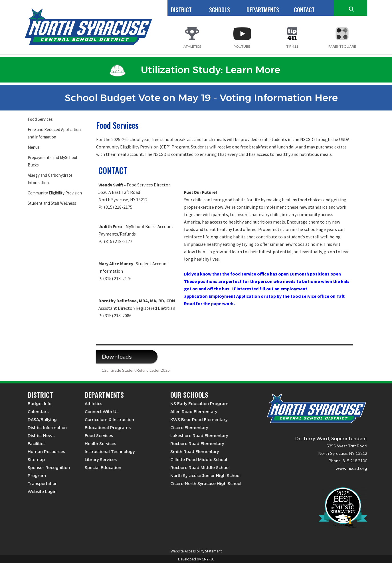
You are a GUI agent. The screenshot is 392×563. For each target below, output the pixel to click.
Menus (34, 147)
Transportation (43, 484)
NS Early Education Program (199, 404)
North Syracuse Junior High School (205, 476)
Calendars (38, 412)
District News (41, 436)
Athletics (93, 404)
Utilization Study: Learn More (195, 70)
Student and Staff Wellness (52, 203)
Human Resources (46, 452)
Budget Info (40, 404)
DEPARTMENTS (263, 10)
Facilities (37, 444)
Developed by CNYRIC (196, 559)
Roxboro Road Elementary (197, 444)
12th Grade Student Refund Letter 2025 (136, 371)
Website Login (42, 492)
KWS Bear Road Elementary (199, 420)
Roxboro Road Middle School (200, 468)
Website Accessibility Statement (196, 551)
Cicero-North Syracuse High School (206, 484)
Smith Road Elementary (195, 452)
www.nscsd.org (351, 469)
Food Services (40, 119)
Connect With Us (102, 412)
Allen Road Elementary (194, 412)
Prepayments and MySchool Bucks (52, 161)
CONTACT (304, 10)
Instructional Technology (110, 452)
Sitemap (36, 460)
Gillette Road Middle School (199, 460)
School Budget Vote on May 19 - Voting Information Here (195, 98)
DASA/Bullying (42, 420)
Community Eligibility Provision (55, 193)
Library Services (101, 460)
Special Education (103, 468)
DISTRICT (181, 10)
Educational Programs (108, 428)
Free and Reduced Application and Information (54, 133)
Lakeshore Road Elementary (199, 436)
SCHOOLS (220, 10)
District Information (47, 428)
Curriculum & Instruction (109, 420)
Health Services (100, 444)
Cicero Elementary (189, 428)
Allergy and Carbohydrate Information (50, 179)
